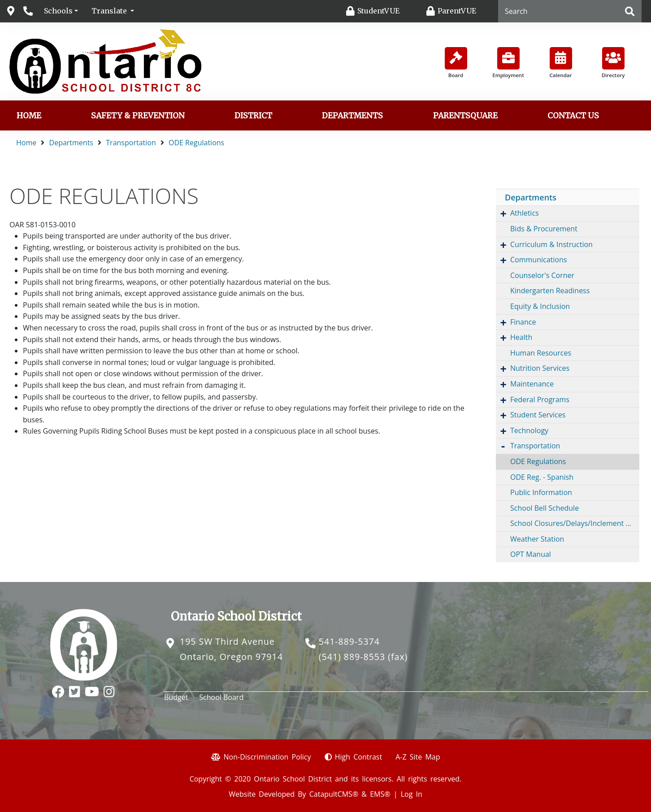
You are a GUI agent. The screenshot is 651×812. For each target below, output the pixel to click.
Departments (352, 116)
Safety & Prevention (138, 116)
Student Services (538, 415)
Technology (529, 430)
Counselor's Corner (542, 275)
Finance (523, 322)
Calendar (561, 63)
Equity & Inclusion (540, 306)
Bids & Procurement (544, 229)
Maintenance (532, 384)
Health (521, 337)
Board (456, 63)
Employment (508, 63)
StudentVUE (378, 11)
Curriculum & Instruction (551, 244)
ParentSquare (465, 116)
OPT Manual (531, 554)
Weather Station (537, 539)
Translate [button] (110, 11)
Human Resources (541, 353)
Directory (613, 63)
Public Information (541, 492)
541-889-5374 (349, 641)
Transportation (131, 143)
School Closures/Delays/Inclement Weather (575, 523)
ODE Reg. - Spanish (542, 477)
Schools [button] (58, 11)
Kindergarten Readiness (550, 291)
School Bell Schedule (545, 508)
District (253, 116)
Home (29, 116)
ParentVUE (457, 11)
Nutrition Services (540, 368)
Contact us (573, 116)
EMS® (380, 794)
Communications (538, 260)
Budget (176, 697)
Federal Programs (540, 399)
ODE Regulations (196, 143)
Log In (412, 794)
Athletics (525, 213)
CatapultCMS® (334, 794)
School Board (221, 697)
